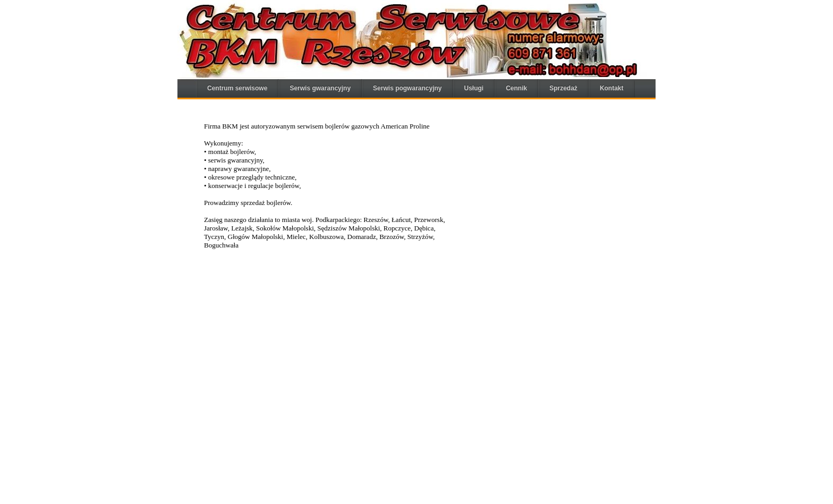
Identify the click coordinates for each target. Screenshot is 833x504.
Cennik (516, 88)
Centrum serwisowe (237, 88)
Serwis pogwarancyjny (407, 88)
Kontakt (612, 88)
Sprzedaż (563, 88)
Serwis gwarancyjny (320, 88)
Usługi (474, 88)
